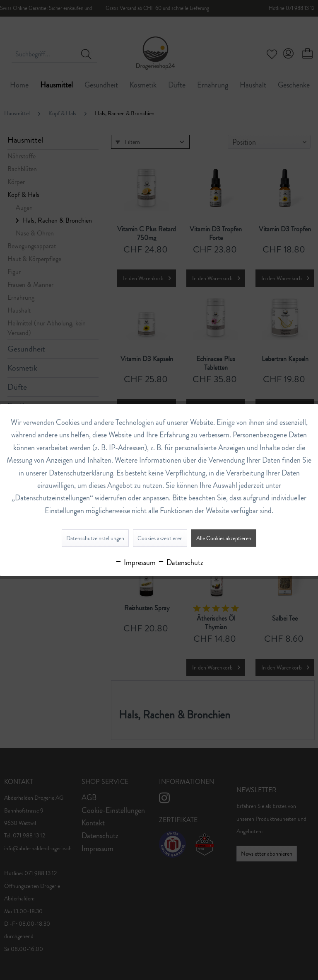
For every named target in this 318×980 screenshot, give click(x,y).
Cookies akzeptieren (160, 538)
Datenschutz (180, 563)
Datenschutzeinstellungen (95, 538)
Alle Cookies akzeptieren (224, 538)
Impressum (135, 563)
